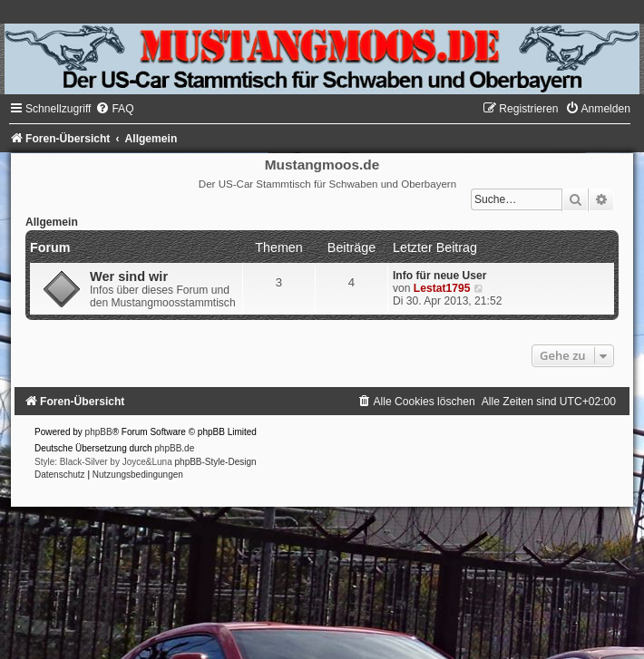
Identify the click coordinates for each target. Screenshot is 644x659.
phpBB (99, 432)
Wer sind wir (129, 276)
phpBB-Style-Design (216, 462)
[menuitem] (114, 109)
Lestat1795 (442, 288)
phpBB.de (174, 448)
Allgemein (52, 222)
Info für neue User (439, 276)
